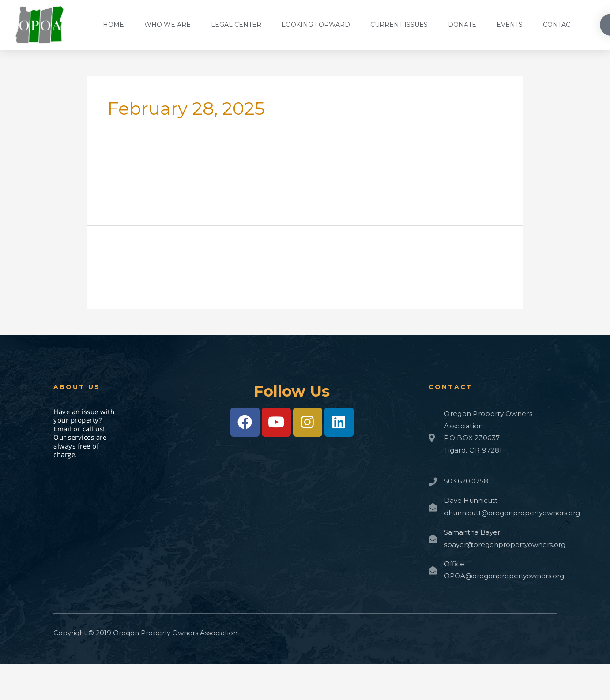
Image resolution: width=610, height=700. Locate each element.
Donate (462, 25)
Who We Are (168, 25)
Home (113, 25)
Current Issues (399, 25)
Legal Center (236, 25)
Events (510, 25)
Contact (558, 25)
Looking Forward (316, 25)
